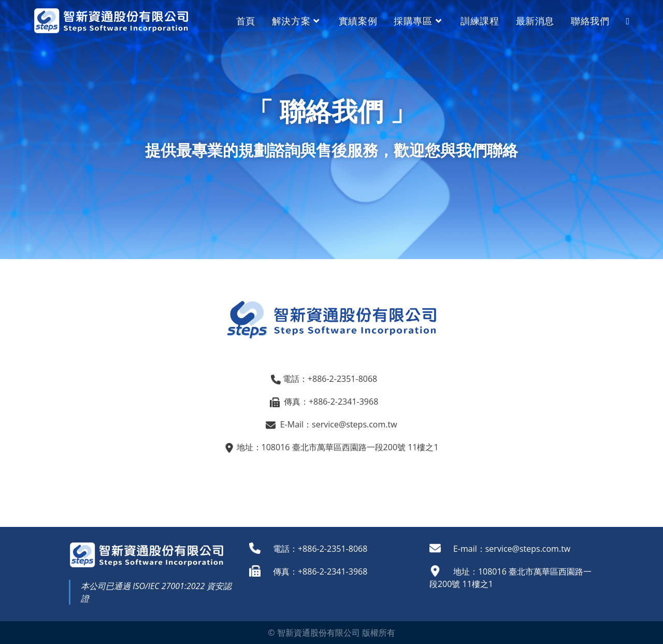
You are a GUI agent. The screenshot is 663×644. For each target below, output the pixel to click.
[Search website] (628, 21)
